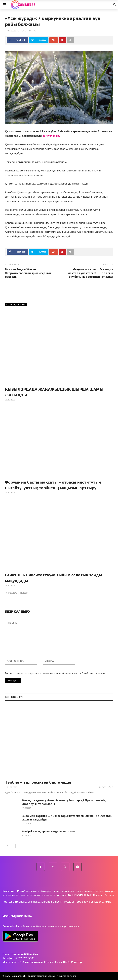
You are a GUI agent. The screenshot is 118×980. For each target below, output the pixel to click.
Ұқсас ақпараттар (16, 304)
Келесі (24, 593)
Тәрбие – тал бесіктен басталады (38, 782)
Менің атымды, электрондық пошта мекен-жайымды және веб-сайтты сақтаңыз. (55, 673)
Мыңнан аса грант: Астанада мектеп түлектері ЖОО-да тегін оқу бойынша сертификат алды (90, 273)
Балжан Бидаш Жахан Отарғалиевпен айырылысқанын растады (28, 273)
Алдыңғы (12, 593)
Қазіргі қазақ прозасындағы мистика (48, 831)
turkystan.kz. (51, 136)
